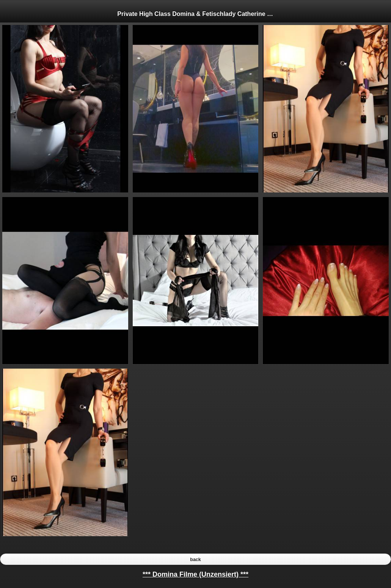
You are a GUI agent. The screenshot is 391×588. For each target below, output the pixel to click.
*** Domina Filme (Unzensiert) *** (195, 574)
